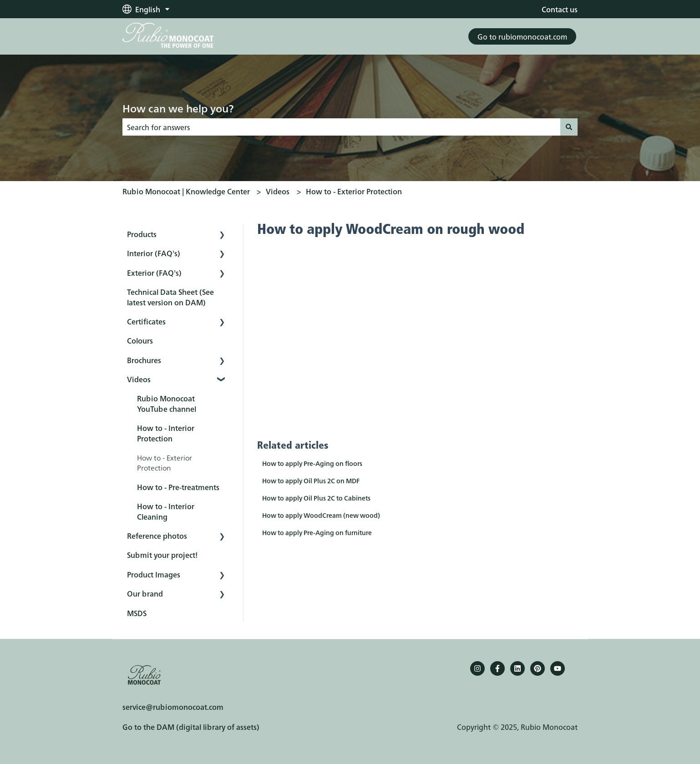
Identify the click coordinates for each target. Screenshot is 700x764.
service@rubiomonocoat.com (173, 707)
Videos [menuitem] (139, 379)
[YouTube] (558, 668)
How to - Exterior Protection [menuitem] (165, 462)
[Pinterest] (538, 668)
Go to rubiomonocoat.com (522, 36)
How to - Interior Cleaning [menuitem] (166, 511)
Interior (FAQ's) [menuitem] (154, 253)
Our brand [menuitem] (145, 593)
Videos (278, 191)
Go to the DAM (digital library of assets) (191, 727)
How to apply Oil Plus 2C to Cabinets (316, 498)
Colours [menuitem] (140, 340)
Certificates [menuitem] (146, 321)
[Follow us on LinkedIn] (517, 668)
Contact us (560, 9)
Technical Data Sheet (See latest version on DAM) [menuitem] (170, 297)
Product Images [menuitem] (154, 574)
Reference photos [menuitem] (157, 536)
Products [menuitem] (142, 234)
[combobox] (341, 127)
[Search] (569, 127)
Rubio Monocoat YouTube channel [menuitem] (167, 403)
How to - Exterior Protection (354, 191)
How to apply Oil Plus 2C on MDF (311, 481)
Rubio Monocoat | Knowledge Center (186, 191)
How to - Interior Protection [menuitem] (166, 433)
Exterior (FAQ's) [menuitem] (154, 273)
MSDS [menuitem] (137, 613)
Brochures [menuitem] (144, 360)
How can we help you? (178, 108)
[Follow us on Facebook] (497, 668)
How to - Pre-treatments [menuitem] (178, 487)
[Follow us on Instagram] (477, 668)
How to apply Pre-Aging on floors (312, 463)
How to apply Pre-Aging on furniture (317, 532)
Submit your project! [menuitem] (162, 555)
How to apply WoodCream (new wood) (321, 515)
